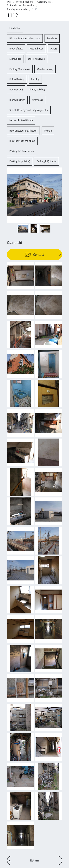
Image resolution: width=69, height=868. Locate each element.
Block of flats (16, 49)
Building (35, 79)
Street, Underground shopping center (29, 110)
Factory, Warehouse (20, 69)
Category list (44, 2)
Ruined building (17, 100)
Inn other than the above (22, 141)
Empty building (37, 89)
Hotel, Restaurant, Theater (23, 131)
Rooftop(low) (16, 89)
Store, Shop (15, 59)
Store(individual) (36, 59)
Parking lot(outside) (17, 9)
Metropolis (37, 100)
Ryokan (48, 131)
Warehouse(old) (45, 69)
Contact (34, 255)
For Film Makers (24, 2)
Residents (52, 38)
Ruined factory (17, 79)
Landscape (15, 28)
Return (34, 860)
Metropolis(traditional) (21, 120)
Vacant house (36, 49)
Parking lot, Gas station (22, 151)
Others (54, 49)
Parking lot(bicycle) (47, 161)
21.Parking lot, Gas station (21, 5)
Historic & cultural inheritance (25, 38)
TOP (9, 2)
